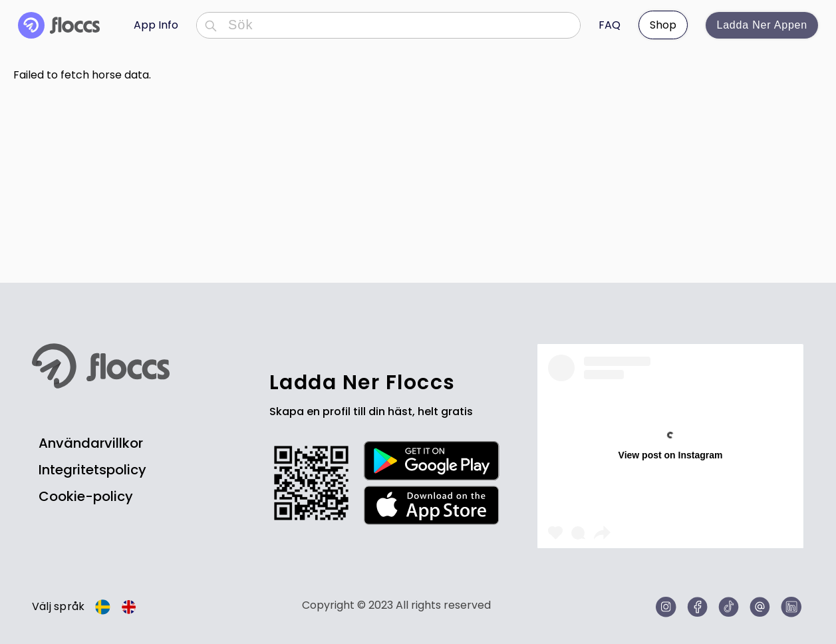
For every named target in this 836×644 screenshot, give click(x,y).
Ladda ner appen (762, 25)
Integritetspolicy (92, 470)
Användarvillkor (91, 443)
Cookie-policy (86, 496)
